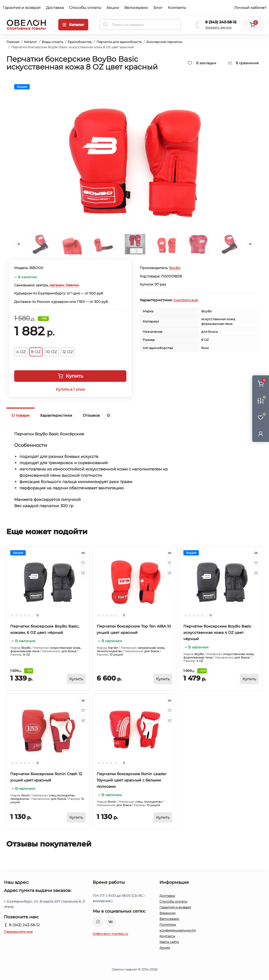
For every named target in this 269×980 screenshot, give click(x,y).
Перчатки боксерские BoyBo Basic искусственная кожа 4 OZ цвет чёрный (217, 633)
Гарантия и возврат (22, 8)
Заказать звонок (218, 27)
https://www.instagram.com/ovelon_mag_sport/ (98, 922)
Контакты (177, 8)
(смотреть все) (186, 300)
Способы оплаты (85, 8)
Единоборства (80, 42)
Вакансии (167, 913)
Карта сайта (169, 942)
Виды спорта (52, 42)
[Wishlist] (83, 563)
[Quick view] (83, 553)
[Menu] (73, 25)
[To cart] (76, 679)
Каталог (30, 42)
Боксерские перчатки (164, 42)
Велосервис (136, 8)
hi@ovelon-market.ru (110, 934)
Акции (113, 8)
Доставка (55, 8)
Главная (13, 42)
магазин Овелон (64, 285)
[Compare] (83, 573)
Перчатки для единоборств (119, 42)
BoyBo (175, 268)
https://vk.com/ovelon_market (111, 922)
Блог (158, 8)
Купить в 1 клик (70, 389)
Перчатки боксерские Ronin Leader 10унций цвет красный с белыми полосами (132, 780)
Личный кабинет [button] (250, 8)
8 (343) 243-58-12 (221, 22)
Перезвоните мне (18, 932)
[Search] (106, 25)
